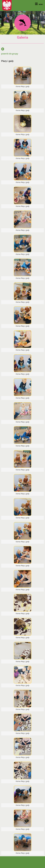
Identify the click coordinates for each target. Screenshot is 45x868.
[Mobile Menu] (39, 4)
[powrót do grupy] (3, 49)
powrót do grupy (10, 54)
